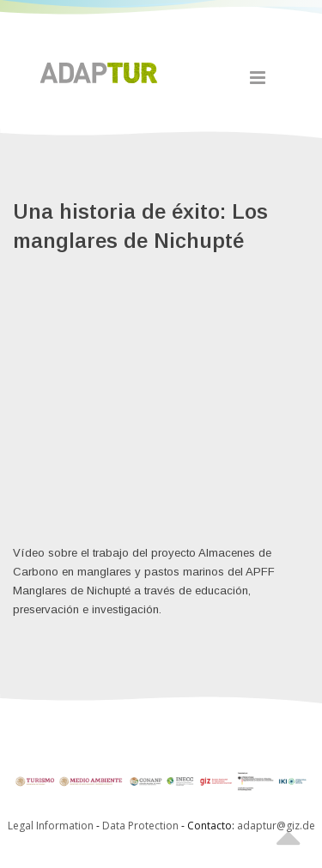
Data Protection (142, 826)
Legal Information (51, 826)
